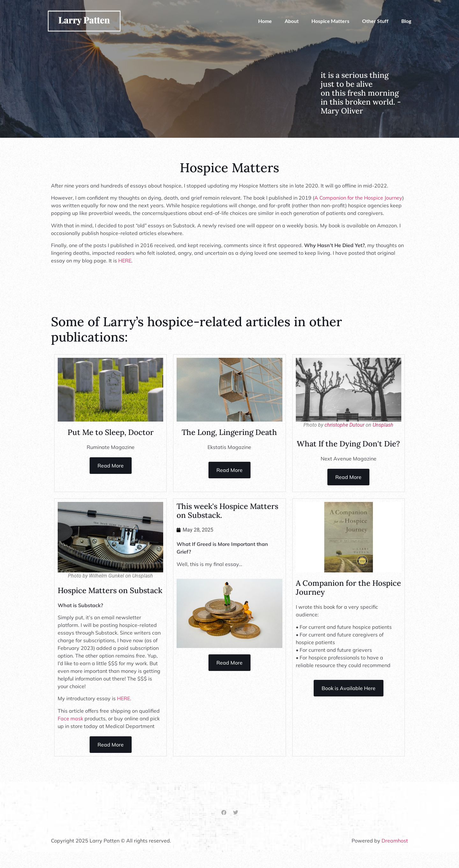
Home (265, 21)
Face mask (70, 718)
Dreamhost (395, 841)
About (292, 21)
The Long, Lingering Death (229, 432)
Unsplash (383, 425)
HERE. (124, 698)
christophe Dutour (344, 425)
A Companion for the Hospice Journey (358, 198)
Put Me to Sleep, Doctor (111, 432)
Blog (406, 21)
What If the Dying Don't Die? (348, 444)
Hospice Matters (330, 21)
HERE (125, 261)
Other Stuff (375, 21)
